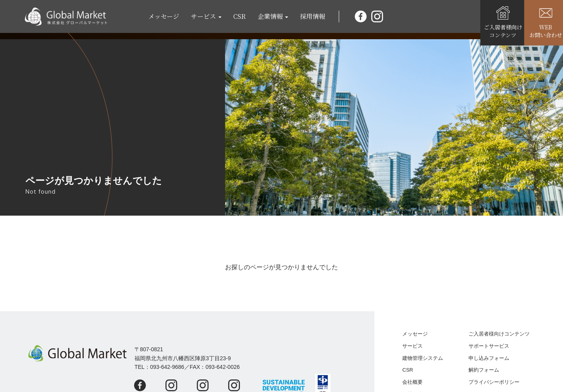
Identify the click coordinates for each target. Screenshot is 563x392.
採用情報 (316, 19)
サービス (412, 346)
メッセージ (167, 19)
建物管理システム (423, 358)
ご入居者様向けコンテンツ (499, 334)
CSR (243, 19)
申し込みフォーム (489, 358)
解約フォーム (484, 370)
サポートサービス (489, 346)
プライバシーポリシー (494, 382)
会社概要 (412, 382)
